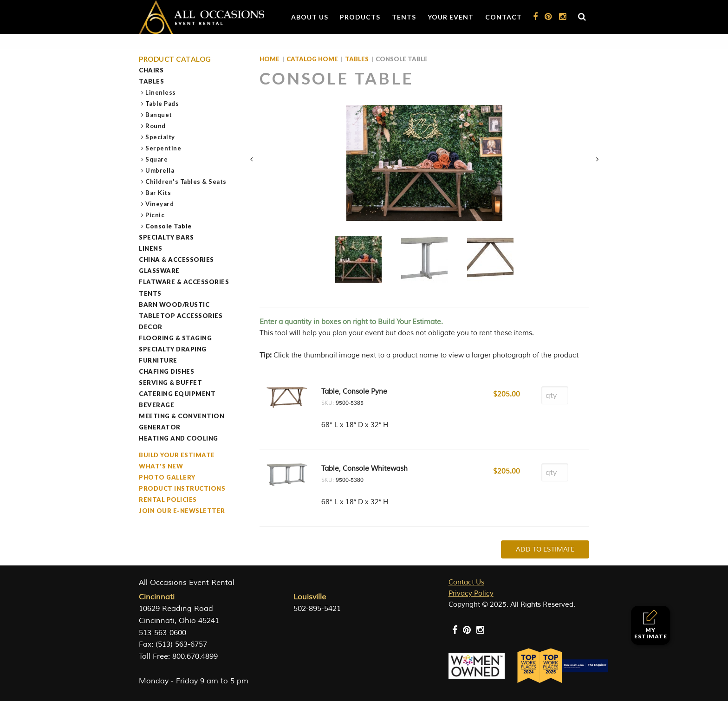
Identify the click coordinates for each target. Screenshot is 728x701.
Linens (150, 248)
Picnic (155, 215)
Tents (404, 17)
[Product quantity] (555, 395)
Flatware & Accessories (184, 282)
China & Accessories (176, 260)
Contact (504, 17)
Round (156, 126)
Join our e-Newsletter (182, 511)
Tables (151, 81)
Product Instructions (182, 488)
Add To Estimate (545, 549)
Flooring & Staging (175, 338)
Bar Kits (158, 193)
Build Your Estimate (177, 455)
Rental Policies (168, 500)
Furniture (158, 360)
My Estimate (651, 625)
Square (157, 159)
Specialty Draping (173, 349)
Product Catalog (175, 59)
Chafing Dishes (166, 371)
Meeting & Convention (182, 416)
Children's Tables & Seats (186, 182)
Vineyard (160, 204)
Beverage (156, 405)
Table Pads (162, 104)
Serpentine (163, 148)
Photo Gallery (167, 477)
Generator (160, 427)
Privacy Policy (471, 594)
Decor (151, 327)
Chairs (151, 70)
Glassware (159, 271)
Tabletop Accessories (181, 316)
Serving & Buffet (170, 383)
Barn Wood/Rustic (174, 305)
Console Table (169, 226)
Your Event (451, 17)
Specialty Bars (166, 237)
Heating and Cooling (179, 438)
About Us (310, 17)
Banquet (159, 115)
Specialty (160, 137)
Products (360, 17)
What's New (161, 466)
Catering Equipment (177, 394)
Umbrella (160, 170)
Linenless (161, 92)
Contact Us (466, 582)
